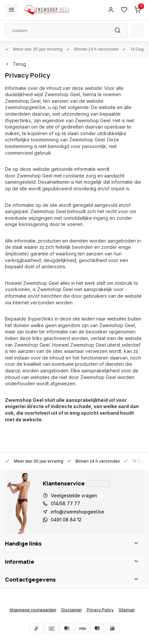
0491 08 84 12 (66, 520)
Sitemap (127, 610)
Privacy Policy (100, 610)
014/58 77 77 (65, 503)
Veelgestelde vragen (74, 495)
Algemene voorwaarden (33, 610)
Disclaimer (72, 610)
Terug (15, 64)
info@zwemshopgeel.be (77, 512)
